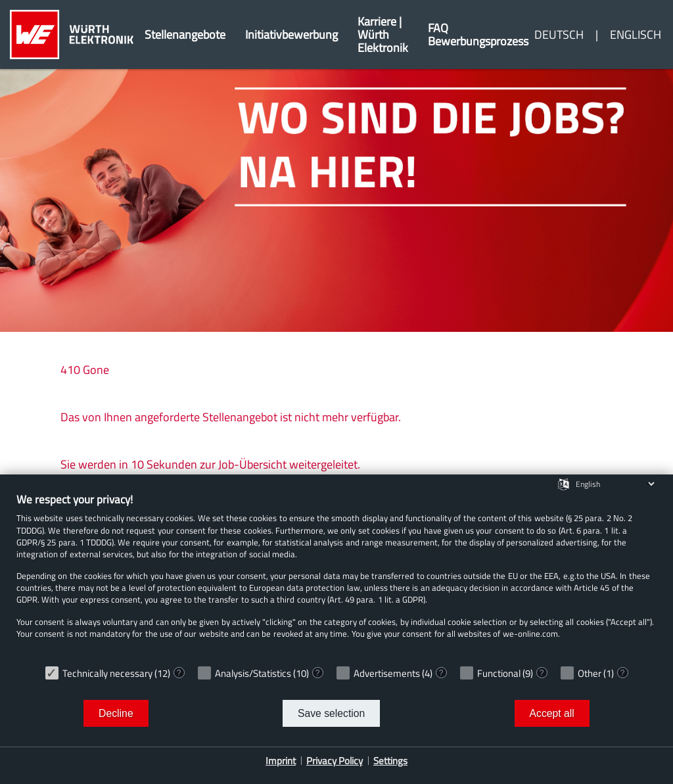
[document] (336, 575)
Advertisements (387, 673)
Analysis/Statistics (253, 673)
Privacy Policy (335, 761)
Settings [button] (390, 761)
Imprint (281, 761)
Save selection (331, 713)
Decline (116, 713)
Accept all (552, 713)
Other (590, 673)
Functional (499, 673)
